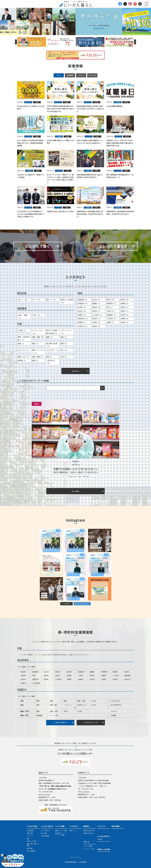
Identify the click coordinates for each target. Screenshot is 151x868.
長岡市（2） (82, 315)
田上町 (56, 676)
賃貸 (37, 705)
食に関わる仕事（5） (52, 345)
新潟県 (22, 672)
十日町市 (57, 679)
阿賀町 (114, 672)
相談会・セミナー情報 (61, 831)
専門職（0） (22, 361)
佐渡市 (22, 683)
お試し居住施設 (45, 836)
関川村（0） (111, 300)
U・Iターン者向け (26, 655)
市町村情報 (115, 826)
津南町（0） (125, 319)
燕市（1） (110, 307)
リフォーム (66, 705)
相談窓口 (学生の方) (88, 833)
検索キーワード (73, 831)
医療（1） (21, 344)
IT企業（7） (22, 330)
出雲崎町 (126, 676)
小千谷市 (115, 676)
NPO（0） (64, 350)
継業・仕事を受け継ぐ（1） (24, 338)
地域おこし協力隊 (32, 841)
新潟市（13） (97, 307)
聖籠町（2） (97, 304)
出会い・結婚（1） (22, 316)
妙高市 (114, 679)
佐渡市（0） (97, 326)
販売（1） (50, 357)
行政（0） (64, 357)
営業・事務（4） (38, 357)
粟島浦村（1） (83, 300)
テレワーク (30, 836)
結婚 (37, 711)
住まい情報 (44, 833)
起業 (50, 701)
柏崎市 (79, 679)
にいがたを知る (45, 831)
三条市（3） (111, 311)
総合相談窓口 (30, 831)
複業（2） (36, 361)
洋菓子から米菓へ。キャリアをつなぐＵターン (75, 469)
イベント (81, 75)
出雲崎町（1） (112, 315)
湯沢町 (45, 679)
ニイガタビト (74, 826)
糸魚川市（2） (83, 326)
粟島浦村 (34, 672)
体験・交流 (23, 715)
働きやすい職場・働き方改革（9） (52, 332)
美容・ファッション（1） (38, 352)
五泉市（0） (82, 307)
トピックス (92, 75)
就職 (37, 701)
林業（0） (64, 337)
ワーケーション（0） (37, 332)
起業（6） (64, 344)
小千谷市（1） (97, 315)
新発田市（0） (83, 304)
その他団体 (35, 683)
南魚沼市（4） (83, 319)
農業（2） (50, 337)
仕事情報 (70, 75)
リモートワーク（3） (66, 332)
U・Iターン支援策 (88, 846)
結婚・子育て (24, 711)
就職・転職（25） (38, 337)
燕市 (33, 676)
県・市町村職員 (31, 851)
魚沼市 (22, 679)
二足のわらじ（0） (51, 362)
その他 (92, 701)
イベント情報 (60, 826)
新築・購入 (53, 705)
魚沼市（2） (125, 315)
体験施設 (38, 715)
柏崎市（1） (82, 322)
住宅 (21, 705)
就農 (64, 701)
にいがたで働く (32, 826)
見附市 (91, 676)
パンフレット (115, 701)
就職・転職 (86, 477)
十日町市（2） (112, 319)
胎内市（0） (125, 300)
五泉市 (125, 672)
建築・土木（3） (24, 357)
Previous (27, 21)
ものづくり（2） (24, 350)
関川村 (56, 672)
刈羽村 (91, 679)
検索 (102, 388)
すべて (59, 75)
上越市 (102, 679)
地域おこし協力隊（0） (67, 301)
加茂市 (68, 676)
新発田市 (80, 672)
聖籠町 (91, 672)
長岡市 (102, 676)
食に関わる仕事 (72, 477)
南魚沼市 (34, 679)
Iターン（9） (37, 300)
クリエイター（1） (53, 350)
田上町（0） (82, 311)
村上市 (45, 672)
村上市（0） (97, 300)
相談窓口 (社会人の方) (89, 831)
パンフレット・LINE (89, 849)
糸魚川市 (126, 679)
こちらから (46, 795)
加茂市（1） (97, 311)
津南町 (68, 679)
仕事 (21, 701)
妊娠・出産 (53, 711)
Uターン (64, 477)
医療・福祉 (30, 848)
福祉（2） (36, 344)
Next (124, 21)
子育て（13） (37, 315)
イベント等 (53, 715)
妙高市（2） (125, 322)
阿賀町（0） (125, 304)
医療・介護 (80, 701)
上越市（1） (111, 322)
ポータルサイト (115, 705)
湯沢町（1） (97, 319)
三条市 (79, 676)
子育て (65, 711)
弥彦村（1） (125, 307)
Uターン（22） (23, 300)
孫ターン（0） (51, 300)
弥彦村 (45, 676)
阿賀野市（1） (112, 304)
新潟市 (80, 477)
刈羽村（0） (97, 322)
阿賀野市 (103, 672)
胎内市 (68, 672)
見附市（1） (125, 311)
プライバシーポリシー (75, 857)
